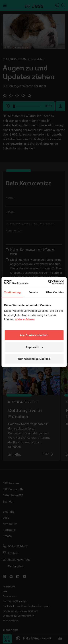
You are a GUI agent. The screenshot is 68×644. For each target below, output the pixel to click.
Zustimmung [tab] (12, 292)
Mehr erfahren (25, 319)
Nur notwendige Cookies (34, 359)
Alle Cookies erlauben (34, 335)
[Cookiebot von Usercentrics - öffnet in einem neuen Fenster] (48, 282)
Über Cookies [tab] (55, 292)
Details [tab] (33, 292)
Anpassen (34, 347)
